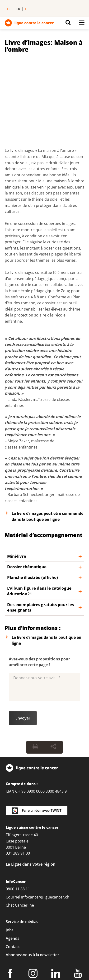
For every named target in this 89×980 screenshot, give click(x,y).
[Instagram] (34, 894)
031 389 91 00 (18, 773)
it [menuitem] (27, 9)
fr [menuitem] (18, 9)
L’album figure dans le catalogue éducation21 (39, 511)
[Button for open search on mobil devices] (68, 24)
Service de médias (22, 842)
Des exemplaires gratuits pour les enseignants (40, 528)
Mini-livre (17, 476)
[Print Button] (35, 667)
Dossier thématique (27, 487)
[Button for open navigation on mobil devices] (82, 24)
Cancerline (24, 825)
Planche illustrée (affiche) (33, 498)
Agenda (13, 858)
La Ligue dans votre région (31, 784)
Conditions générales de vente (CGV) (38, 929)
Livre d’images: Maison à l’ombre (44, 46)
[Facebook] (11, 894)
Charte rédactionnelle (25, 944)
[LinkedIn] (56, 894)
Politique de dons (21, 936)
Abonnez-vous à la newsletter (32, 875)
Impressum (16, 921)
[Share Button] (53, 667)
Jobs (10, 850)
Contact (13, 867)
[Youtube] (79, 894)
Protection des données (56, 921)
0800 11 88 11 (18, 809)
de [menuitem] (9, 9)
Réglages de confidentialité (30, 913)
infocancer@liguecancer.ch (45, 817)
